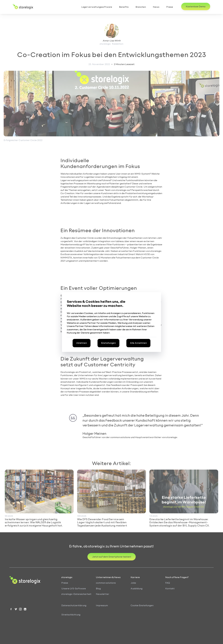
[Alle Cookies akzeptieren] (138, 343)
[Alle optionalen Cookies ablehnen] (82, 343)
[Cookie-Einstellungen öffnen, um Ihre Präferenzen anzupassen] (108, 343)
